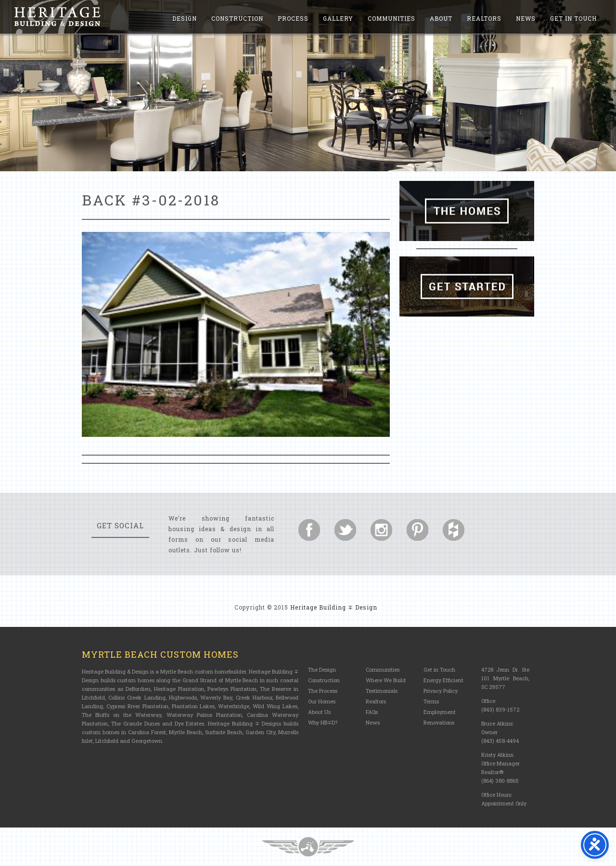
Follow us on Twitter (345, 530)
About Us (319, 712)
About (441, 18)
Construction (237, 18)
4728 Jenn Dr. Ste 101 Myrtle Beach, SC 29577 (505, 678)
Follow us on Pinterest (417, 530)
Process (293, 18)
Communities (391, 18)
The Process (323, 691)
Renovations (439, 722)
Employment (440, 712)
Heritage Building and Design (57, 17)
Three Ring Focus (308, 847)
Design (185, 18)
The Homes (467, 211)
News (526, 18)
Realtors (484, 18)
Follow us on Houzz (454, 530)
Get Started (467, 287)
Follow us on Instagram (381, 530)
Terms (431, 701)
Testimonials (382, 691)
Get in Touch (573, 18)
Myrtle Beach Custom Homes (160, 654)
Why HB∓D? (323, 722)
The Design (322, 669)
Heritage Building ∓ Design (334, 607)
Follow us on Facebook (309, 530)
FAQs (372, 712)
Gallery (338, 18)
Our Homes (322, 701)
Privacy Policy (441, 691)
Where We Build (386, 680)
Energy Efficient (443, 680)
